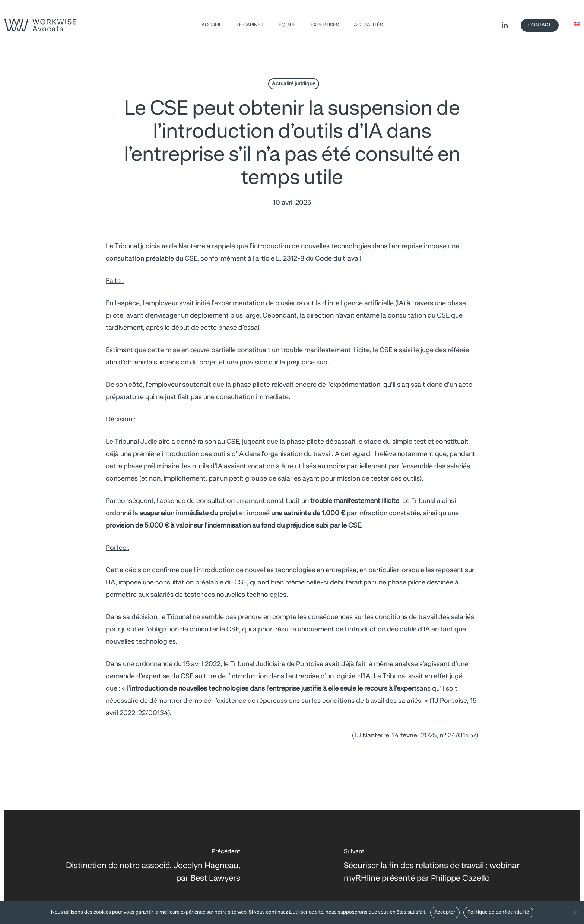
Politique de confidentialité (498, 912)
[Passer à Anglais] (577, 25)
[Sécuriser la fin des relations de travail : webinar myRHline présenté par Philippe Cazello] (436, 867)
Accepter (445, 912)
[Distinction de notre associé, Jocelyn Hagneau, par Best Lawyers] (148, 867)
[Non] (575, 912)
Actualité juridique (294, 84)
